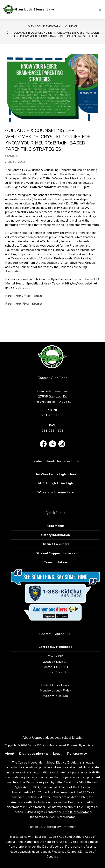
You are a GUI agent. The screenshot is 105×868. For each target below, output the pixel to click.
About (10, 754)
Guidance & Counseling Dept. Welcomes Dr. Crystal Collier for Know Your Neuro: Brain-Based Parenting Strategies (57, 34)
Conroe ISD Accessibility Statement (52, 827)
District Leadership (34, 754)
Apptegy (88, 745)
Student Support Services (56, 553)
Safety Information (56, 535)
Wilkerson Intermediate (56, 492)
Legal (57, 754)
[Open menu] (100, 10)
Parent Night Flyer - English (24, 296)
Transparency (77, 754)
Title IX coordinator (76, 812)
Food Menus (56, 526)
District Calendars (55, 544)
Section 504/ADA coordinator (55, 817)
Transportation (55, 562)
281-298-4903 (52, 431)
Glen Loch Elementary (44, 27)
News (73, 27)
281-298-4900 (52, 415)
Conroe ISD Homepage (56, 647)
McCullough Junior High (56, 483)
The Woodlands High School (55, 474)
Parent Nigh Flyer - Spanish (24, 304)
